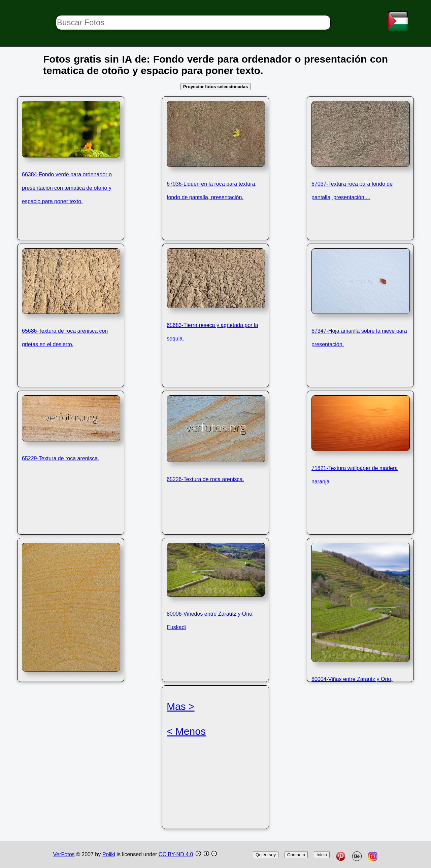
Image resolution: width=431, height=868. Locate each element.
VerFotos (64, 854)
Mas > (181, 706)
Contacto (296, 855)
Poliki (109, 854)
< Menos (186, 731)
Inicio (322, 855)
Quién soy (266, 855)
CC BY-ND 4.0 (176, 854)
